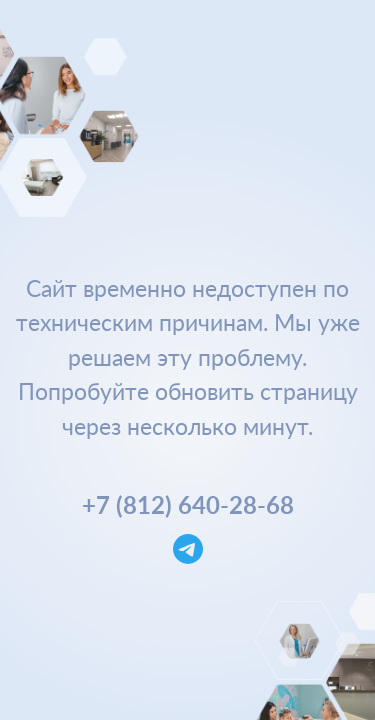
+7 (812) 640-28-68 (188, 504)
